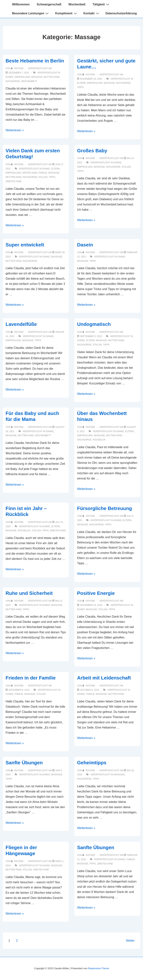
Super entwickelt (25, 245)
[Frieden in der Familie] (19, 690)
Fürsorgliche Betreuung (105, 508)
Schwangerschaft (49, 4)
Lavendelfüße (21, 324)
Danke (9, 77)
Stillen (43, 177)
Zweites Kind (13, 181)
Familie (43, 173)
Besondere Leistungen (31, 13)
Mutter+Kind (52, 77)
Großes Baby (92, 151)
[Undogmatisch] (91, 336)
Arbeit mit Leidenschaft (104, 678)
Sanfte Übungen (24, 763)
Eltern (81, 83)
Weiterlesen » (15, 130)
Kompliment (66, 13)
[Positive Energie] (91, 605)
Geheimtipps (92, 763)
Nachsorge (13, 81)
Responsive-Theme (99, 968)
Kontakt (92, 13)
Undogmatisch (94, 324)
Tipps (80, 87)
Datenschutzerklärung (121, 13)
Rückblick (99, 440)
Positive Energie (96, 593)
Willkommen (21, 4)
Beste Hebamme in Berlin (35, 61)
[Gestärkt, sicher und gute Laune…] (91, 79)
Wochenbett (77, 4)
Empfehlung (22, 77)
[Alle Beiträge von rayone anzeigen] (18, 68)
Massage (37, 77)
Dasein (85, 245)
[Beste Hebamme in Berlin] (19, 73)
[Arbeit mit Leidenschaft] (90, 690)
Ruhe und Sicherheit (29, 593)
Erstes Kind (30, 173)
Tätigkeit (101, 4)
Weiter (130, 941)
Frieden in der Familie (31, 678)
